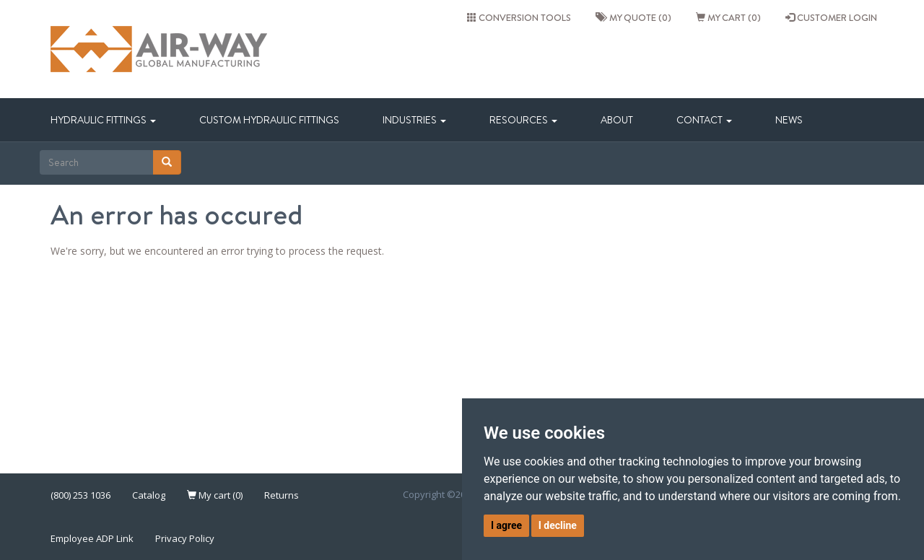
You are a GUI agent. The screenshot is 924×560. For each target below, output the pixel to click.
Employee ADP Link (92, 538)
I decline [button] (558, 525)
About (617, 120)
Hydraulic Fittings (103, 120)
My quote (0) (633, 17)
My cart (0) (728, 17)
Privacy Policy (185, 538)
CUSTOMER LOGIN (831, 17)
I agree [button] (506, 525)
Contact (704, 120)
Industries (414, 120)
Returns (282, 495)
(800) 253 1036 (80, 495)
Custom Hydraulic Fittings (269, 120)
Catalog (149, 495)
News (789, 120)
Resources (523, 120)
